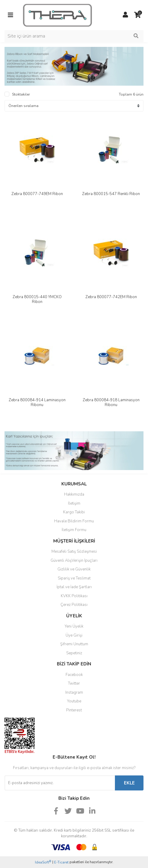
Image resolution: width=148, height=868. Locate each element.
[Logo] (57, 15)
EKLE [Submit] (129, 783)
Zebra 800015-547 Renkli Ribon (111, 194)
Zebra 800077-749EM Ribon (37, 194)
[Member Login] (125, 15)
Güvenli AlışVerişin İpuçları (74, 561)
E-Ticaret (61, 862)
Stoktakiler (21, 94)
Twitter (74, 683)
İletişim (74, 503)
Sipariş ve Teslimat (74, 578)
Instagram (74, 692)
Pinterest (74, 710)
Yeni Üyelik (74, 626)
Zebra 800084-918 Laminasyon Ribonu (111, 402)
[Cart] (137, 15)
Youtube (74, 701)
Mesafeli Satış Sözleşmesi (74, 552)
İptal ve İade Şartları (74, 587)
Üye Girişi (74, 635)
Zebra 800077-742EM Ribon (111, 297)
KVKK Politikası (74, 596)
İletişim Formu (74, 530)
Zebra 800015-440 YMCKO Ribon (37, 299)
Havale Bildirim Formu (74, 521)
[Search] (74, 36)
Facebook (74, 675)
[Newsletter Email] (60, 783)
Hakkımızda (74, 494)
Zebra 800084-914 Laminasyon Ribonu (37, 402)
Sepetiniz (74, 653)
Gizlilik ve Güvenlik (74, 569)
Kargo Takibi (74, 512)
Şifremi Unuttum (74, 644)
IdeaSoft (43, 862)
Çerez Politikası (74, 605)
